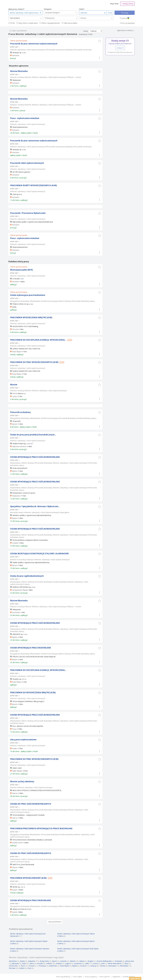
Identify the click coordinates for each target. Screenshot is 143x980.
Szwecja (93, 966)
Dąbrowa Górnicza (19, 446)
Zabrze (15, 793)
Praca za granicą (91, 977)
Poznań (32, 966)
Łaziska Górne (17, 843)
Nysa (126, 963)
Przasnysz (42, 966)
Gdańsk (73, 961)
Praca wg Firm (105, 977)
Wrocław (12, 968)
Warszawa (112, 966)
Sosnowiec (16, 612)
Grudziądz (118, 961)
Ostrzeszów (13, 966)
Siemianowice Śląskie (20, 590)
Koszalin (40, 963)
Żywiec (15, 890)
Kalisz (24, 963)
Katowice (16, 55)
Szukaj (125, 13)
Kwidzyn (59, 963)
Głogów (90, 961)
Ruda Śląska (17, 352)
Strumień (16, 282)
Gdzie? (82, 9)
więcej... (93, 301)
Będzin (15, 471)
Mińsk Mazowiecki (115, 963)
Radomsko (53, 966)
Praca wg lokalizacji (63, 977)
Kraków (49, 963)
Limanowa (78, 963)
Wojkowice (16, 496)
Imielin (15, 748)
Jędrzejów (15, 963)
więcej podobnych (55, 922)
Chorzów (15, 329)
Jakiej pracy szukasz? (16, 9)
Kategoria (48, 9)
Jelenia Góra (130, 961)
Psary (14, 729)
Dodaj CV (120, 48)
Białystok (32, 961)
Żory (29, 968)
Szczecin (83, 966)
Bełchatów (13, 961)
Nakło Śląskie (17, 771)
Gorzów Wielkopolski (104, 961)
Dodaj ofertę (127, 4)
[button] (100, 41)
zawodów (131, 23)
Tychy (14, 396)
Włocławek (124, 966)
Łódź (103, 963)
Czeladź (15, 543)
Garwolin (63, 961)
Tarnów (102, 966)
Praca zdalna (77, 977)
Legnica (68, 963)
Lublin (87, 963)
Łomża (96, 963)
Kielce (32, 963)
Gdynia (82, 961)
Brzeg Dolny (44, 961)
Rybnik (15, 912)
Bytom (15, 424)
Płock (23, 966)
